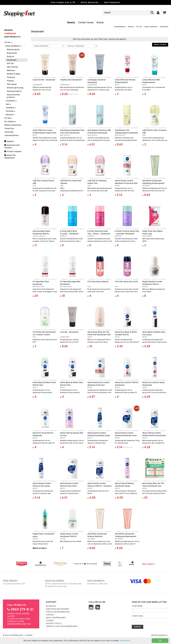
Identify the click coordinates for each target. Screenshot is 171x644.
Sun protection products (13, 96)
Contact (50, 615)
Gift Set (10, 64)
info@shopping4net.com (19, 624)
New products (12, 37)
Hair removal (12, 67)
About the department (10, 157)
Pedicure (11, 77)
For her (139, 27)
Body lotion (12, 53)
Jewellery (11, 108)
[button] (164, 13)
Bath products (13, 50)
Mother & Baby (13, 74)
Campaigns (10, 34)
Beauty (71, 23)
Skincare (10, 115)
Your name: (137, 606)
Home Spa (9, 132)
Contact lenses (86, 23)
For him (8, 118)
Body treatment (151, 27)
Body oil (10, 57)
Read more (125, 641)
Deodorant (164, 27)
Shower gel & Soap (15, 88)
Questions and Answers (12, 147)
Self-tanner (12, 84)
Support (9, 141)
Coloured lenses (11, 136)
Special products (14, 91)
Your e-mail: (138, 616)
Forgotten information (58, 612)
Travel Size (9, 129)
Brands (100, 23)
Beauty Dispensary (13, 125)
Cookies (50, 621)
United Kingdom (160, 635)
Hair (8, 104)
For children (10, 122)
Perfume (11, 111)
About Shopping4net (56, 618)
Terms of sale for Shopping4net (62, 627)
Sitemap (29, 635)
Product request (13, 152)
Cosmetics (11, 101)
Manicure (11, 70)
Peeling (10, 81)
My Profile (51, 606)
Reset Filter (160, 45)
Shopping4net (120, 27)
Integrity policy (54, 624)
